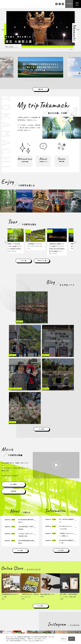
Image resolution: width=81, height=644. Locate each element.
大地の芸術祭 (31, 622)
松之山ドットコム (40, 602)
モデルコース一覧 (53, 266)
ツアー (60, 618)
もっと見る (42, 343)
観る (49, 616)
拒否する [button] (63, 639)
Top (28, 613)
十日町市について (41, 618)
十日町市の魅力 (40, 616)
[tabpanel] (40, 28)
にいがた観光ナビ (65, 602)
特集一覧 (40, 89)
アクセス (30, 627)
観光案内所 (70, 613)
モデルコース (62, 616)
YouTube (13, 406)
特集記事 (30, 620)
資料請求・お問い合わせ (73, 616)
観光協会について (72, 620)
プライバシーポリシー (73, 622)
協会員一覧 (70, 624)
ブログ (29, 618)
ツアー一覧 (27, 266)
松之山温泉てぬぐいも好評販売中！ (12, 391)
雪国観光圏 (52, 602)
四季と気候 (39, 620)
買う (49, 622)
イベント (30, 616)
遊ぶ (49, 618)
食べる (49, 620)
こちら (31, 641)
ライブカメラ (31, 624)
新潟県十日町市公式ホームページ (22, 602)
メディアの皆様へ (72, 618)
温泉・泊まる (51, 624)
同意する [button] (72, 639)
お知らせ (30, 629)
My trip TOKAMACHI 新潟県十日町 (8, 4)
